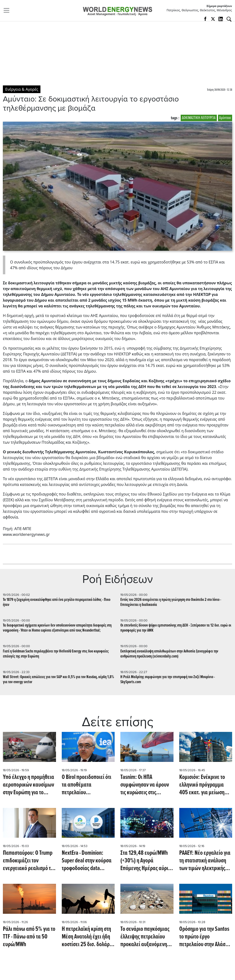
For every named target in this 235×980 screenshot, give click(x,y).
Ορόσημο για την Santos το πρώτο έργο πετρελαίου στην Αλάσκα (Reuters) (205, 937)
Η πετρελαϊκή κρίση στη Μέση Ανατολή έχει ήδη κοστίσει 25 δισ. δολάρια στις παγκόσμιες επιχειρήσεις (88, 937)
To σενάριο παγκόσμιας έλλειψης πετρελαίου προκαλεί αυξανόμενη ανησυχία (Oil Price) (145, 937)
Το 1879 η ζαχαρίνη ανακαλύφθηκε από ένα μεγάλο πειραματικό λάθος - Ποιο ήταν (57, 602)
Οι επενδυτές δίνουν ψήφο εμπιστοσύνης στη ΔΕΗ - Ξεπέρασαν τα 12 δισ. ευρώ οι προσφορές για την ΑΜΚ (176, 628)
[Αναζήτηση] (229, 19)
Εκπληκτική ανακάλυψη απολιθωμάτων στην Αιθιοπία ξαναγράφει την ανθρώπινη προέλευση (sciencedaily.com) (169, 654)
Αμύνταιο (225, 118)
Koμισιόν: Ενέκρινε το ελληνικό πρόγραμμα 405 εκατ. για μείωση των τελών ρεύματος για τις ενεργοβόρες (205, 785)
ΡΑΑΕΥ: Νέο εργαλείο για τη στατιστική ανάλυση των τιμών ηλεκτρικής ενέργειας (205, 861)
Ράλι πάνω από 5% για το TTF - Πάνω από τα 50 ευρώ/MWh (29, 937)
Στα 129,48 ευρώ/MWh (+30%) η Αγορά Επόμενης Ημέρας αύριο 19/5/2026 (146, 861)
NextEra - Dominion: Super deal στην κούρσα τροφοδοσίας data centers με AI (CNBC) (87, 861)
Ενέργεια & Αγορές (22, 89)
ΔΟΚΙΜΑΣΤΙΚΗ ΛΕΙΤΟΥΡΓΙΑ (199, 118)
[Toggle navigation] (8, 10)
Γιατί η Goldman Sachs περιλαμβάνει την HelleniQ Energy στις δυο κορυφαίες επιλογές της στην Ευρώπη (56, 654)
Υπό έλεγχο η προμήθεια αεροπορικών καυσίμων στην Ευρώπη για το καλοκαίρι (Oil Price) (28, 785)
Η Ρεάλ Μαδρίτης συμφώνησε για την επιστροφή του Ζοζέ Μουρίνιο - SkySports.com (168, 680)
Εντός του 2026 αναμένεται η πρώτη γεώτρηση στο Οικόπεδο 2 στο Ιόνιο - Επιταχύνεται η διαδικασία (171, 602)
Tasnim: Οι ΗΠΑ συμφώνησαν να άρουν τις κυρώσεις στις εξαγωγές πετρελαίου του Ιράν (145, 785)
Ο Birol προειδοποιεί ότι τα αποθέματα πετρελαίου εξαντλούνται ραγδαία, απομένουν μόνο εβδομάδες (87, 785)
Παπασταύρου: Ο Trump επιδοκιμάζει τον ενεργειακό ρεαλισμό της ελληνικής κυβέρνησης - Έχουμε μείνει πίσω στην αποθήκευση (29, 861)
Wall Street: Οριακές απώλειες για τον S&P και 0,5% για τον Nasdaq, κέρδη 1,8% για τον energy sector (58, 680)
